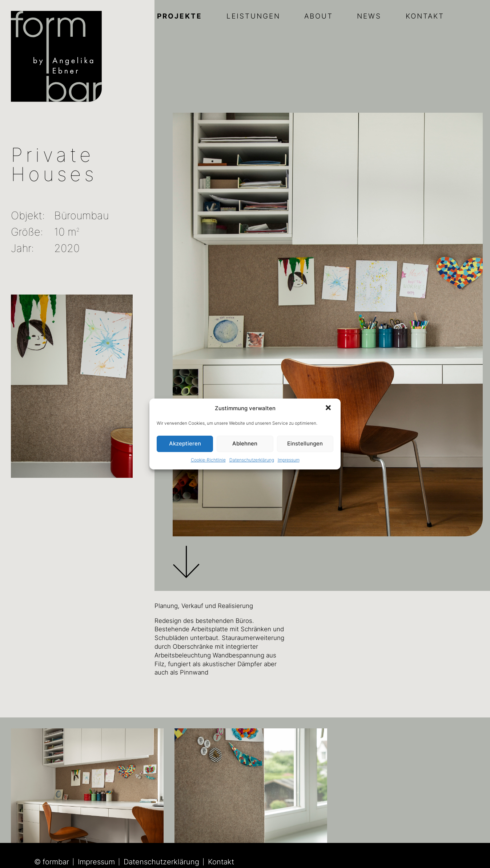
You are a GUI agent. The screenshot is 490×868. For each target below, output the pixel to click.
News (369, 16)
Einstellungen (305, 443)
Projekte (180, 16)
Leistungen (253, 16)
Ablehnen (245, 443)
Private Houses (54, 165)
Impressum (289, 460)
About (319, 16)
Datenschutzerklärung (252, 460)
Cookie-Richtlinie (208, 460)
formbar (56, 862)
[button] (329, 408)
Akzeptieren (185, 443)
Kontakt (425, 16)
